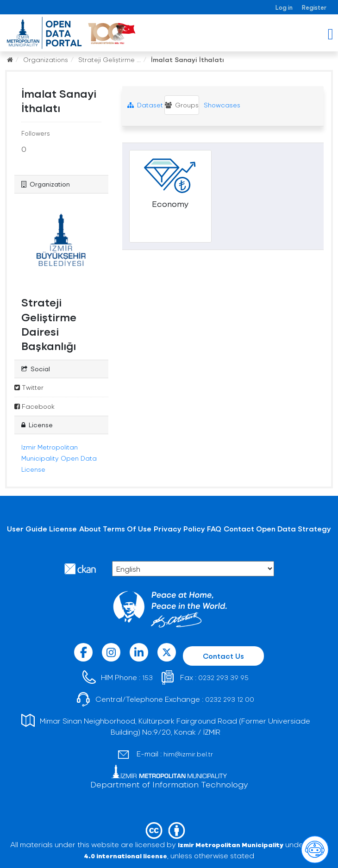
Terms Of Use (127, 528)
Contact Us (223, 656)
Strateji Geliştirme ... (110, 59)
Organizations (46, 59)
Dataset (145, 105)
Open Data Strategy (294, 528)
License (63, 528)
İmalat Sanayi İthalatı (188, 59)
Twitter (29, 387)
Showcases (221, 105)
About (90, 528)
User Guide (27, 528)
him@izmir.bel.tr (188, 754)
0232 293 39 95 (223, 678)
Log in (284, 7)
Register (314, 7)
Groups (182, 105)
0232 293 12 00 (230, 699)
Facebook (34, 406)
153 (147, 678)
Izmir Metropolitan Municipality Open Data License (59, 458)
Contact (239, 528)
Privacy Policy (179, 528)
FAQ (214, 528)
